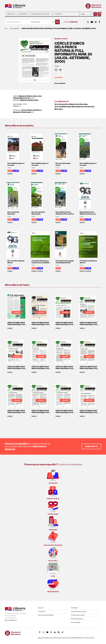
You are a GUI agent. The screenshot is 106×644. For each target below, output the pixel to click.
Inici (6, 28)
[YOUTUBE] (92, 22)
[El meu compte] (95, 14)
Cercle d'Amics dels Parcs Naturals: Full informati (27, 111)
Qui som (41, 608)
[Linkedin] (55, 632)
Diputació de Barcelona (29, 100)
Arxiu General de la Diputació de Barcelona (71, 104)
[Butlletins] (59, 632)
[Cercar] (57, 22)
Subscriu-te (91, 446)
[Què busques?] (17, 22)
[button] (99, 14)
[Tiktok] (63, 632)
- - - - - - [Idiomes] (86, 14)
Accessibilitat (76, 622)
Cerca (70, 22)
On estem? (42, 611)
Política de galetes (77, 619)
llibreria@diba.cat (11, 620)
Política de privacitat (78, 615)
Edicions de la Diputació (46, 615)
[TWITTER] (88, 22)
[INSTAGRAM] (96, 22)
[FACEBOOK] (99, 22)
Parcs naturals (60, 83)
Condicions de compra (79, 611)
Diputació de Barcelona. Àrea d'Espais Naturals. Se (27, 97)
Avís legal (74, 608)
